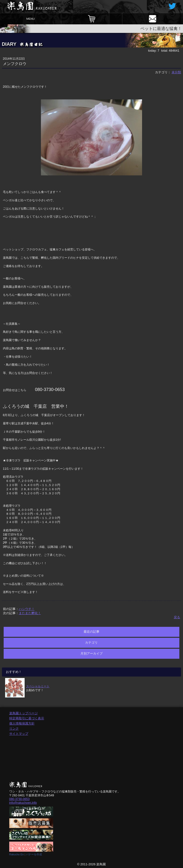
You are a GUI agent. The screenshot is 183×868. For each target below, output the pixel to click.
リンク (14, 729)
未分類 (176, 72)
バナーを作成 (34, 854)
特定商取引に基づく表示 (27, 718)
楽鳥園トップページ (24, 713)
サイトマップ (19, 734)
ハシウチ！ (27, 609)
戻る (177, 617)
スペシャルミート (38, 686)
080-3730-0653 (19, 799)
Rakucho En (17, 854)
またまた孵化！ (30, 613)
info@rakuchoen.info (23, 803)
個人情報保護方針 (22, 723)
